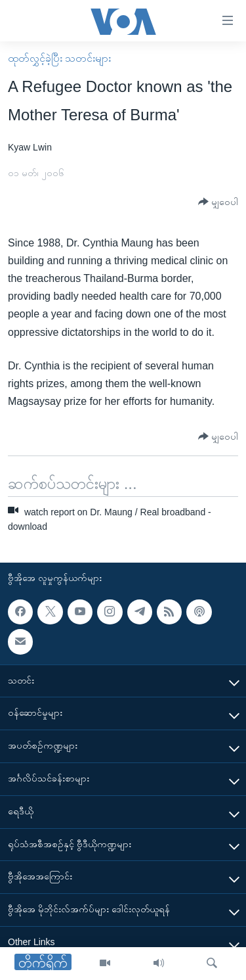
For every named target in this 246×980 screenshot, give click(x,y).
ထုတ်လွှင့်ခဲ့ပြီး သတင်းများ (59, 58)
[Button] (218, 202)
